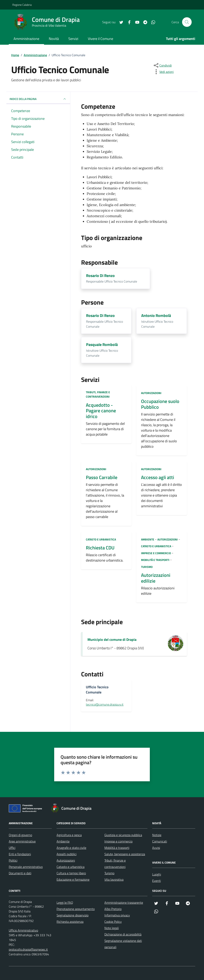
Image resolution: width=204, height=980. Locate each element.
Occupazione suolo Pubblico (160, 404)
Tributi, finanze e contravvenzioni (98, 394)
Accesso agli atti (158, 477)
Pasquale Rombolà (102, 345)
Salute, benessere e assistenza (125, 854)
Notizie (157, 835)
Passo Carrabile (102, 477)
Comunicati (160, 841)
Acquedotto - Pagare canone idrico (101, 411)
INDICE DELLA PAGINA (38, 99)
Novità (54, 39)
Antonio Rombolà (156, 316)
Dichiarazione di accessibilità (123, 934)
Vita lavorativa (114, 879)
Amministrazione (26, 39)
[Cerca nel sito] (187, 22)
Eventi (156, 881)
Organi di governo (20, 835)
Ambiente (148, 539)
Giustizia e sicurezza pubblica (123, 835)
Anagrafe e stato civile (71, 848)
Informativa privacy (117, 915)
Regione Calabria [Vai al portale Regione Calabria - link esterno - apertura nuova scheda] (22, 5)
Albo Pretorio (113, 909)
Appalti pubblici (67, 854)
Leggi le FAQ (65, 903)
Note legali (112, 928)
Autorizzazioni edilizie (156, 578)
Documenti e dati (20, 873)
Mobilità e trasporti (155, 560)
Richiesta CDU (100, 548)
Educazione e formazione (73, 879)
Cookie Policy (113, 922)
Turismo (147, 567)
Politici (13, 860)
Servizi (73, 39)
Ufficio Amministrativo (23, 930)
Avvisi (156, 848)
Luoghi (157, 874)
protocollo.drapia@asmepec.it (28, 949)
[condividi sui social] (162, 65)
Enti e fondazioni (20, 854)
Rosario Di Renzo (100, 276)
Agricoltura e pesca (69, 835)
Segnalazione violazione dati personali (123, 944)
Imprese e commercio (156, 553)
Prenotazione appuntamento (76, 909)
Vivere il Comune (101, 39)
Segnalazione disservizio (73, 915)
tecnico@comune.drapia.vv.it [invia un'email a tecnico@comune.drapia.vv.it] (105, 705)
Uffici (12, 848)
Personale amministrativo (26, 867)
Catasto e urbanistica (101, 539)
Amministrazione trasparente (124, 903)
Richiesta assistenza (70, 922)
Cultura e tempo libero (71, 873)
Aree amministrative (22, 841)
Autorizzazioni (151, 393)
